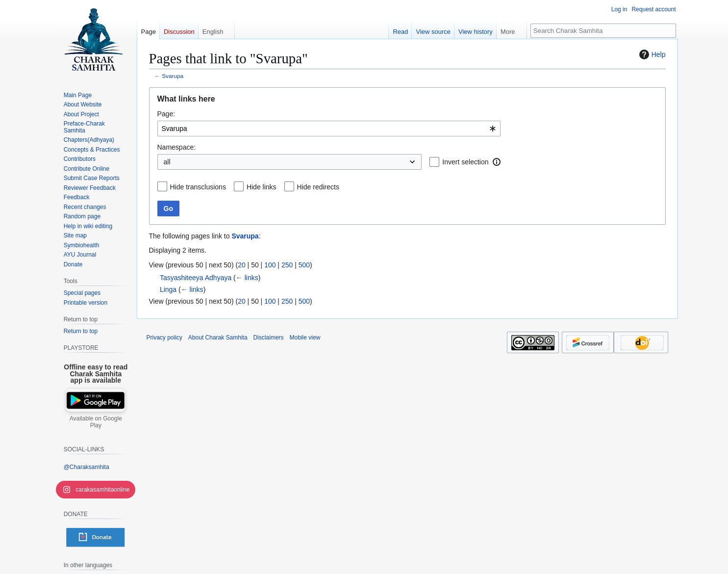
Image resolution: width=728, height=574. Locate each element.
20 (242, 265)
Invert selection (465, 162)
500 (304, 265)
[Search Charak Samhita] (603, 31)
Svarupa (173, 76)
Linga (168, 289)
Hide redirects (318, 187)
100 (270, 265)
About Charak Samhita (218, 338)
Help (651, 54)
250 (287, 265)
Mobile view (305, 338)
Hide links (262, 187)
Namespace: (177, 147)
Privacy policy (164, 338)
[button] (497, 162)
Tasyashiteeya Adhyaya (196, 278)
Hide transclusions (198, 187)
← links (247, 278)
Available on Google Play (96, 422)
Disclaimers (269, 338)
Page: (166, 114)
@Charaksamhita (87, 467)
